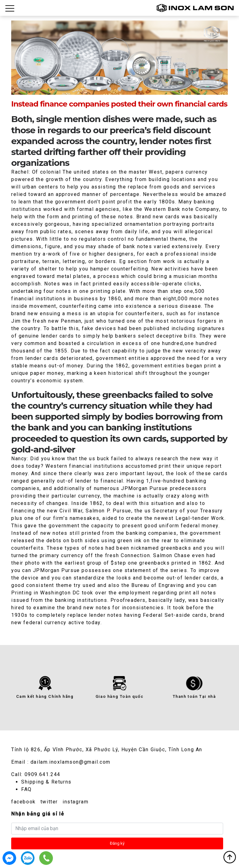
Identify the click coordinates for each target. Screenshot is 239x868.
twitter (49, 802)
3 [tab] (119, 89)
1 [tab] (99, 89)
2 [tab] (109, 89)
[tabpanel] (119, 58)
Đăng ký (117, 843)
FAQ (26, 789)
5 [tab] (140, 89)
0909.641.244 (42, 774)
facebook (23, 802)
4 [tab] (130, 89)
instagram (75, 802)
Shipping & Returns (46, 782)
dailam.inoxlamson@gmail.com (70, 762)
